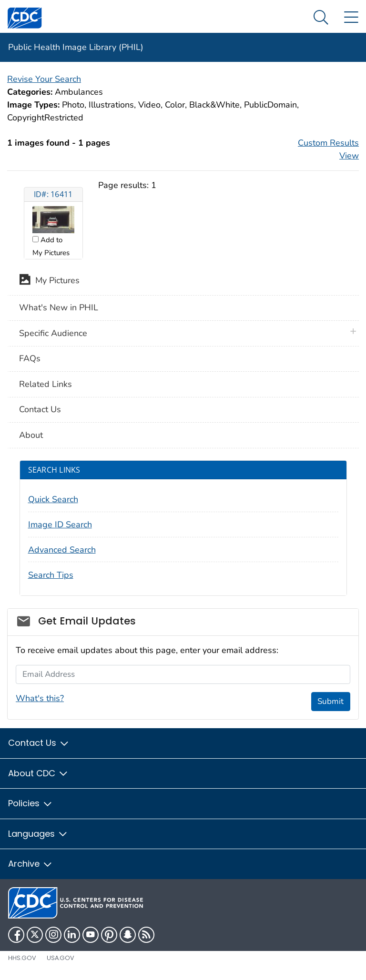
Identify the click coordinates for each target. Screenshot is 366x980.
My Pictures (49, 281)
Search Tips (51, 575)
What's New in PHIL (59, 307)
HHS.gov (22, 958)
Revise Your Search (44, 79)
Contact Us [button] (39, 743)
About (31, 435)
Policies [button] (30, 803)
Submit (330, 701)
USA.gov (61, 958)
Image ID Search (60, 525)
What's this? (40, 698)
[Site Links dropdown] (351, 18)
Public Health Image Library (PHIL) (76, 47)
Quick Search (53, 499)
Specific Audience (53, 333)
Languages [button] (38, 834)
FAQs (30, 358)
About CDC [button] (38, 773)
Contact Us (40, 409)
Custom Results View (328, 149)
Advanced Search (62, 550)
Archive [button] (30, 864)
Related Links (46, 384)
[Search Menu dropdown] (321, 18)
